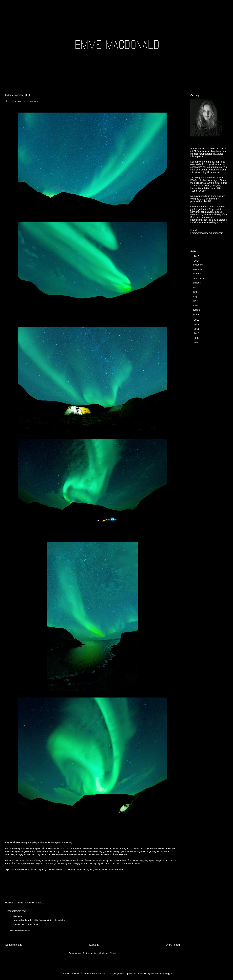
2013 (197, 320)
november (199, 269)
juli (195, 287)
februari (197, 310)
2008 (197, 342)
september (199, 278)
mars (196, 305)
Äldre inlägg (173, 945)
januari (197, 314)
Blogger (168, 973)
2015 (197, 256)
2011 (197, 329)
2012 (197, 324)
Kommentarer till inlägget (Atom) (101, 953)
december (199, 265)
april (196, 301)
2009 (197, 338)
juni (195, 292)
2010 (197, 333)
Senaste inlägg (14, 945)
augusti (197, 283)
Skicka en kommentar (20, 930)
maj (195, 296)
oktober (197, 274)
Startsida (94, 945)
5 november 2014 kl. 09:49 (25, 924)
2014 (197, 261)
